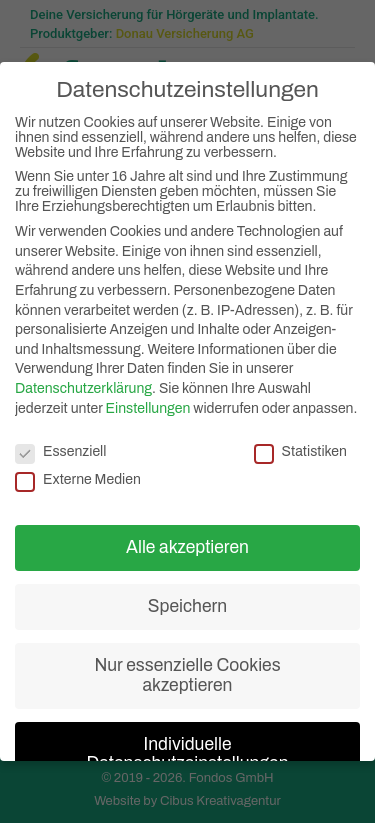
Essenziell (60, 447)
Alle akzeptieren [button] (187, 543)
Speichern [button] (187, 602)
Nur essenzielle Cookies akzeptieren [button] (187, 671)
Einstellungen (148, 404)
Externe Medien (78, 475)
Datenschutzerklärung (83, 384)
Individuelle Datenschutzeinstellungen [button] (187, 750)
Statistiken (300, 447)
